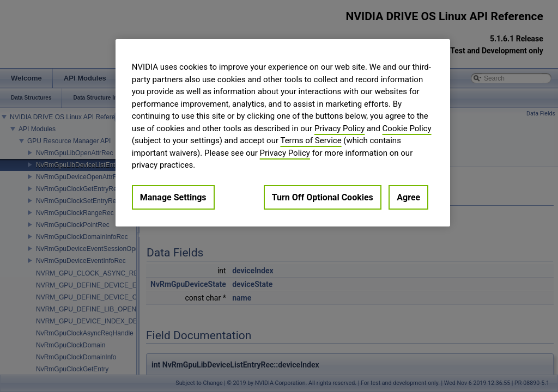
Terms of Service (311, 140)
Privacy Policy (339, 128)
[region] (283, 133)
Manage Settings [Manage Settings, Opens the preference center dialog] (173, 197)
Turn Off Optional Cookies (323, 197)
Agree (408, 197)
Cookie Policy (407, 128)
